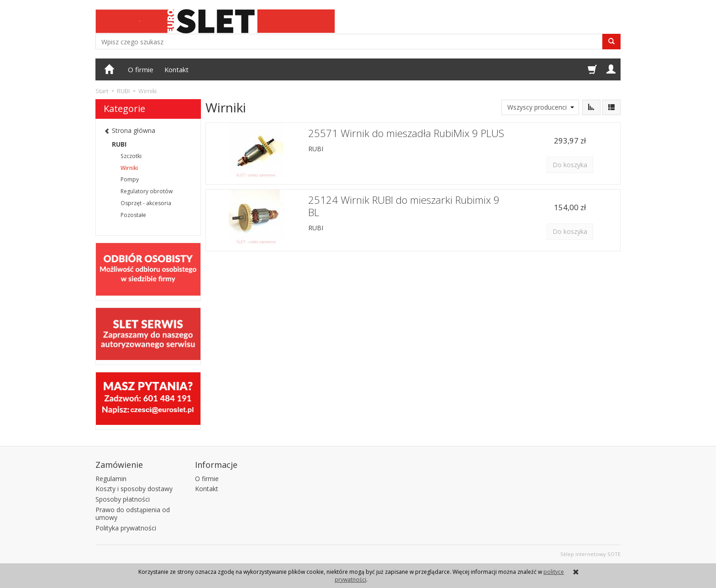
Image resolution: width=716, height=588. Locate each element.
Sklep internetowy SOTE (590, 554)
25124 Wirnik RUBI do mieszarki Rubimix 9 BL (404, 206)
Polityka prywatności (126, 528)
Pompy (130, 179)
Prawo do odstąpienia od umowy (133, 514)
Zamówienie (119, 465)
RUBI (316, 149)
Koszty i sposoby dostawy (134, 489)
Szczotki (131, 156)
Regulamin (111, 479)
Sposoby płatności (123, 499)
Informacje (216, 465)
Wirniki (129, 168)
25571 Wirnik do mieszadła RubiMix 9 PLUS (406, 133)
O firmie (141, 69)
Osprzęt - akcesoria (146, 203)
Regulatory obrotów (147, 191)
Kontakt (176, 69)
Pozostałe (133, 215)
